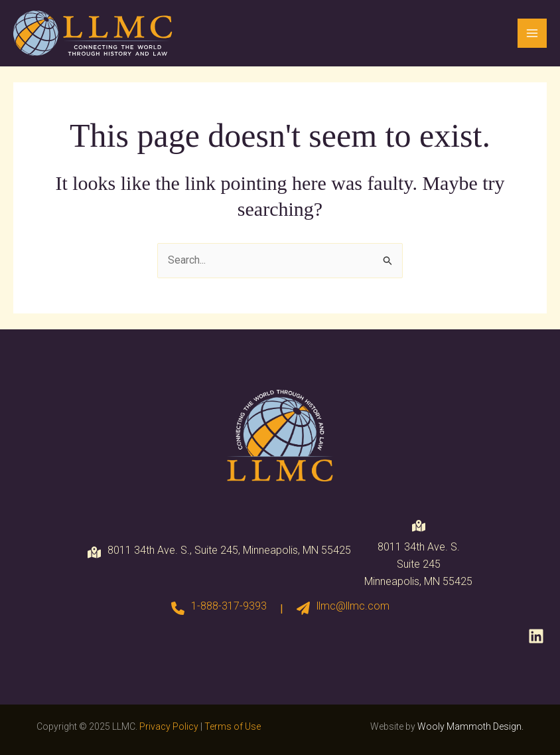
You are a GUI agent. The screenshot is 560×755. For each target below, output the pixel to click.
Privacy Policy (169, 726)
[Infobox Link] (219, 609)
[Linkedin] (536, 636)
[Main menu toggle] (532, 33)
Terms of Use (233, 726)
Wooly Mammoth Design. (470, 726)
